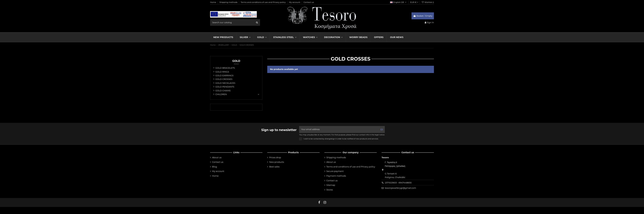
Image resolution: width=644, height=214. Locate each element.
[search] (257, 22)
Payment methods (336, 176)
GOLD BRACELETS (225, 68)
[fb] (319, 203)
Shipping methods (229, 2)
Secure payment (335, 172)
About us (217, 158)
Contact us (309, 2)
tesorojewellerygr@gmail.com (400, 188)
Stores (330, 190)
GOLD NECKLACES (225, 83)
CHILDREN (221, 94)
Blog (214, 167)
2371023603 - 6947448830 (398, 183)
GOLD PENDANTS (225, 87)
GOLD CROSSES (224, 79)
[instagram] (325, 203)
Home (213, 2)
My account (295, 2)
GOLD (236, 61)
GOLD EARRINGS (224, 75)
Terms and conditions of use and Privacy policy (263, 2)
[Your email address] (339, 130)
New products (277, 162)
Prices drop (275, 158)
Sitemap (331, 185)
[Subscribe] (382, 130)
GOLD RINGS (222, 72)
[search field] (235, 22)
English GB (398, 2)
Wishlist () (428, 2)
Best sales (274, 167)
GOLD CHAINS (223, 91)
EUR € (414, 2)
